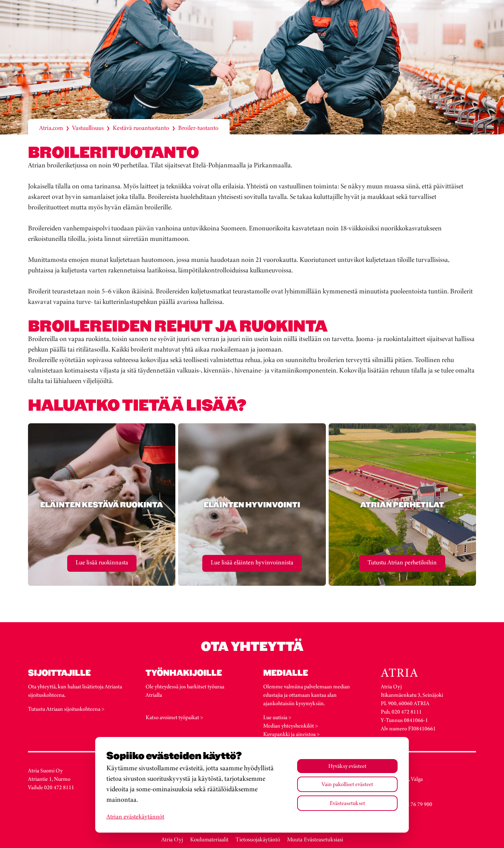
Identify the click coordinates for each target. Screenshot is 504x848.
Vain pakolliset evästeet (347, 784)
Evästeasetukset (347, 803)
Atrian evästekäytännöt (135, 816)
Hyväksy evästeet (347, 766)
